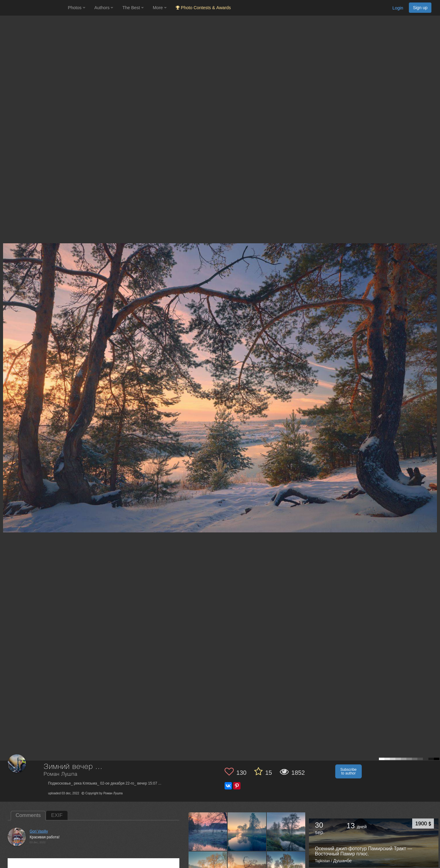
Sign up (420, 8)
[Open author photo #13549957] (247, 832)
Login (398, 8)
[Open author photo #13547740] (286, 832)
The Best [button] (133, 8)
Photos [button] (77, 8)
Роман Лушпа (60, 774)
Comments (28, 815)
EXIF (57, 815)
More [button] (160, 8)
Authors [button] (104, 8)
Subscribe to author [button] (348, 771)
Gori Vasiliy (39, 831)
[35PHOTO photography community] (33, 8)
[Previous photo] (6, 380)
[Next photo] (434, 380)
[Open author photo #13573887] (208, 832)
